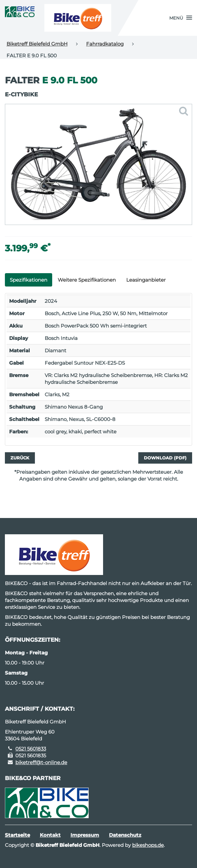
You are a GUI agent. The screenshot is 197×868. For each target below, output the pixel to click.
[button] (181, 18)
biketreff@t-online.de (41, 762)
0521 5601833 (31, 749)
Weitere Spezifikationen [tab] (87, 280)
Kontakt (50, 835)
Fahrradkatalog (105, 44)
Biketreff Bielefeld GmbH (37, 44)
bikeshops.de (148, 845)
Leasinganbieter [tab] (146, 280)
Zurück (20, 458)
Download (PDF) (165, 458)
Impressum (85, 835)
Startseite (17, 835)
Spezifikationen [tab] (29, 280)
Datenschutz (125, 835)
